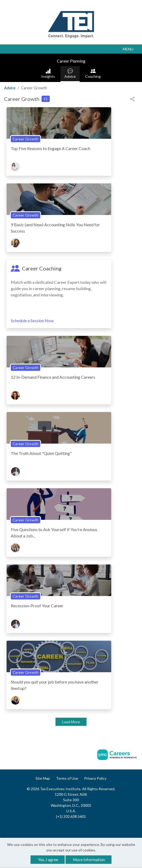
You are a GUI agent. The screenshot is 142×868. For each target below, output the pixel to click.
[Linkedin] (71, 828)
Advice (70, 73)
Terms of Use (67, 778)
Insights (48, 73)
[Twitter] (77, 828)
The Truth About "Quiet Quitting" (41, 453)
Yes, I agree (48, 860)
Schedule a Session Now (32, 320)
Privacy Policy (95, 778)
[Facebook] (66, 828)
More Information (89, 860)
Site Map (43, 778)
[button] (71, 49)
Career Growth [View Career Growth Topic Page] (26, 139)
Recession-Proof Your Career (37, 606)
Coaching (93, 73)
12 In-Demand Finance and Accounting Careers (53, 377)
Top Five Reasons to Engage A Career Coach (50, 148)
